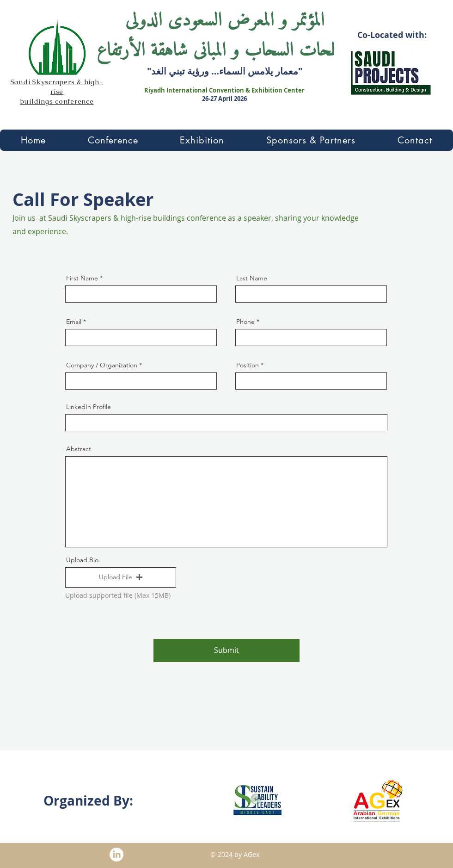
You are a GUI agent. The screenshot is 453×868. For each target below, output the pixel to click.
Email (74, 322)
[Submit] (226, 651)
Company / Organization (102, 365)
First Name (82, 278)
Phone (245, 322)
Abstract (79, 449)
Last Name (252, 278)
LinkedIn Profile (89, 407)
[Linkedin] (116, 855)
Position (248, 365)
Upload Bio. (83, 560)
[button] (113, 140)
